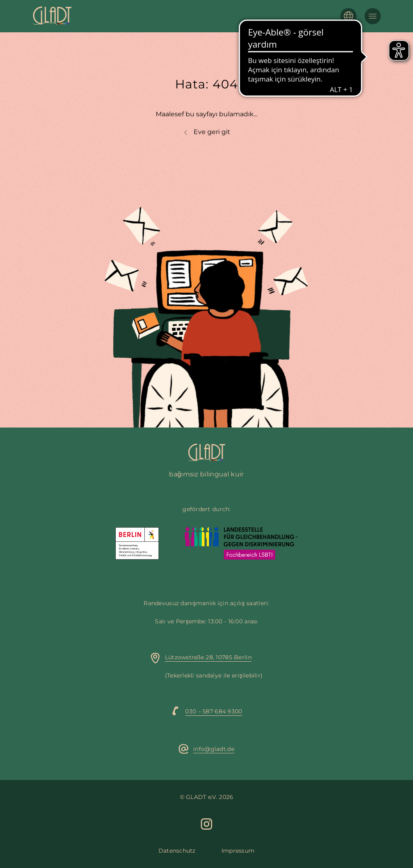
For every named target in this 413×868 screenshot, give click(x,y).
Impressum (238, 851)
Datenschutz (177, 851)
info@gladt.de (214, 749)
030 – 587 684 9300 (214, 711)
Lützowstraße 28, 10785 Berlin (208, 657)
